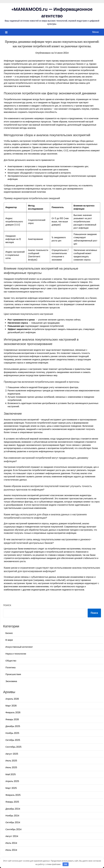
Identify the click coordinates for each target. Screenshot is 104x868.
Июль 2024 (11, 843)
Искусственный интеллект (19, 647)
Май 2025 (11, 774)
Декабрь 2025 (13, 726)
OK (66, 864)
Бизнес (9, 633)
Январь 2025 (12, 802)
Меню (95, 32)
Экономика (11, 681)
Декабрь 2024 (13, 809)
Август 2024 (12, 836)
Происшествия (13, 674)
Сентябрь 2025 (13, 747)
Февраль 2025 (13, 795)
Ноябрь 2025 (12, 733)
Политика (10, 667)
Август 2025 (12, 754)
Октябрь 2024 (13, 822)
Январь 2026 (12, 719)
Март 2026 (11, 706)
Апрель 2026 (12, 699)
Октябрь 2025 (13, 740)
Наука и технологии (16, 654)
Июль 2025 (11, 761)
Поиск (7, 605)
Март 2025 (11, 788)
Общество (11, 661)
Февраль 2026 (13, 712)
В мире (9, 640)
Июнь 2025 (11, 767)
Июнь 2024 (11, 850)
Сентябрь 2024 (13, 829)
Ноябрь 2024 (12, 816)
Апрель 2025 (12, 781)
